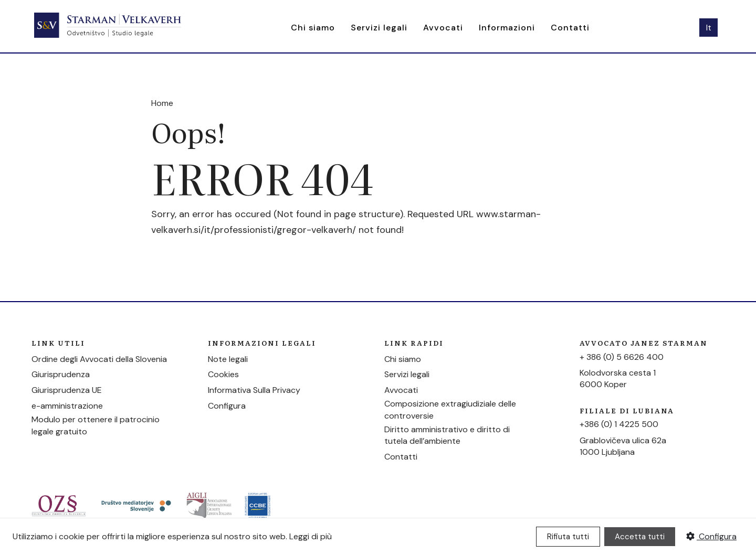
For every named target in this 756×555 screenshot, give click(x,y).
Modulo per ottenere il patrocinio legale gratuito (96, 425)
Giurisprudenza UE (67, 390)
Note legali (228, 359)
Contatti (570, 28)
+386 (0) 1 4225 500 (619, 424)
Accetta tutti (640, 537)
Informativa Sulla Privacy (254, 390)
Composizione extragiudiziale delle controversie (450, 409)
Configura (227, 406)
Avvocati (443, 28)
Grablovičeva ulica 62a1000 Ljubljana (623, 446)
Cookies (223, 374)
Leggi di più (311, 536)
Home (162, 103)
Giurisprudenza (61, 374)
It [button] (709, 28)
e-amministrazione (67, 406)
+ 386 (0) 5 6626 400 (622, 357)
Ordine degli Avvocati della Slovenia (99, 359)
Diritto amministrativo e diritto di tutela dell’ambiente (447, 435)
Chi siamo (313, 28)
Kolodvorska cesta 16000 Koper (618, 378)
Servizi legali (379, 28)
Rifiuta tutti (568, 537)
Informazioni (507, 28)
